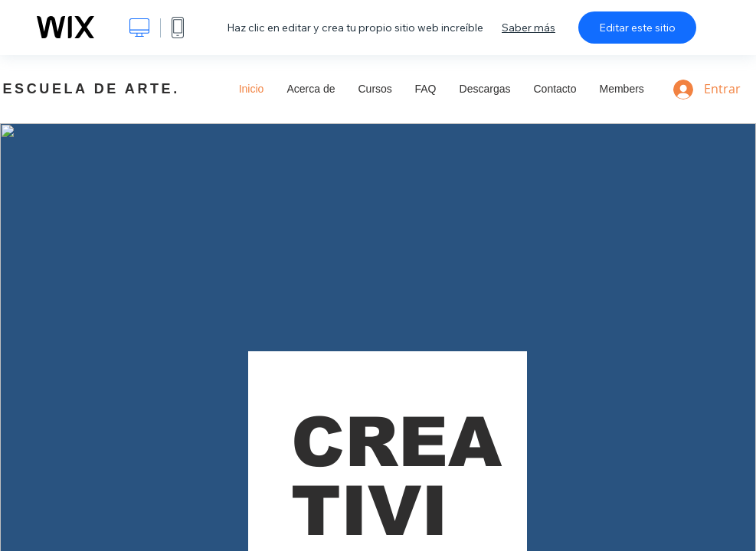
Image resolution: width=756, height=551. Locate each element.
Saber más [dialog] (529, 28)
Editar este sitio (637, 28)
